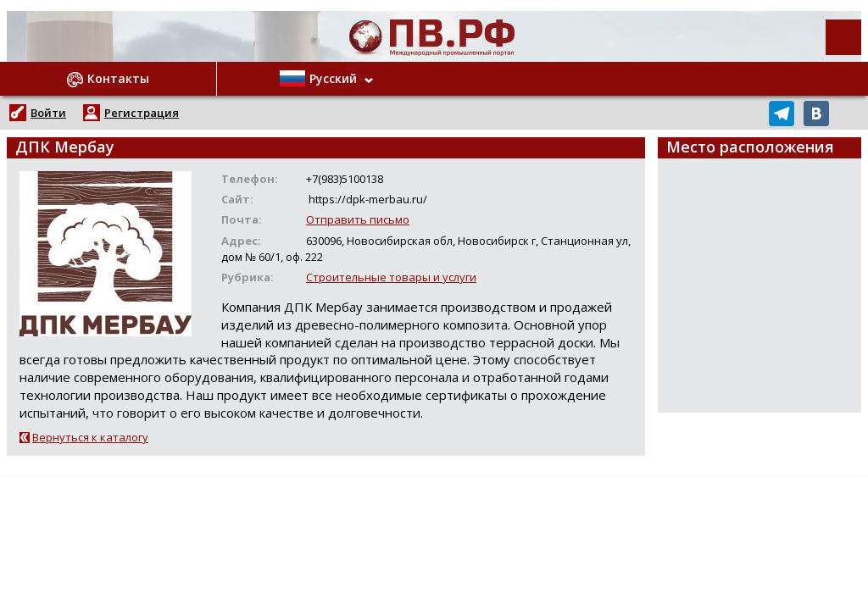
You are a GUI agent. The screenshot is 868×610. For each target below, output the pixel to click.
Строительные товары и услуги (391, 277)
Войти (48, 113)
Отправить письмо (358, 219)
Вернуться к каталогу (90, 437)
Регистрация (142, 113)
